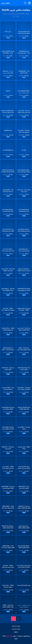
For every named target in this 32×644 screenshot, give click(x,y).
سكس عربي (6, 3)
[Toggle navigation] (29, 3)
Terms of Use (16, 626)
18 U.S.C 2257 (16, 629)
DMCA (16, 632)
